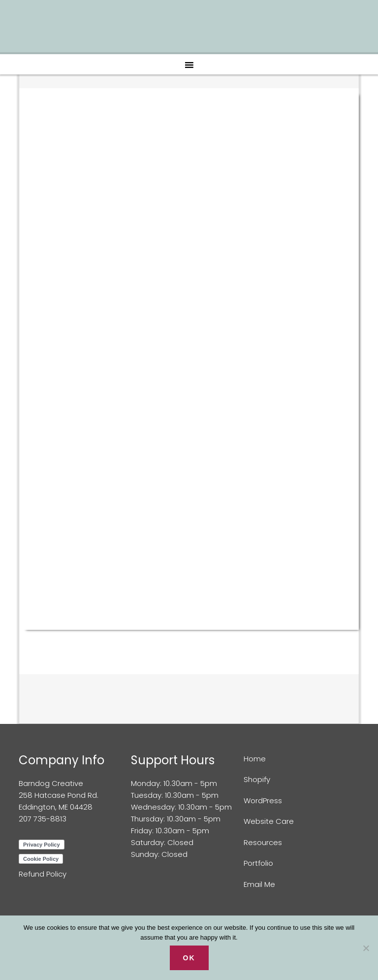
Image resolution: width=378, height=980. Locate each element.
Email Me (259, 884)
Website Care (269, 821)
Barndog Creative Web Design (189, 30)
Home (255, 759)
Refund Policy (43, 874)
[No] (366, 948)
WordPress (263, 800)
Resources (263, 842)
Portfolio (258, 863)
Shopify (257, 779)
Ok (189, 958)
